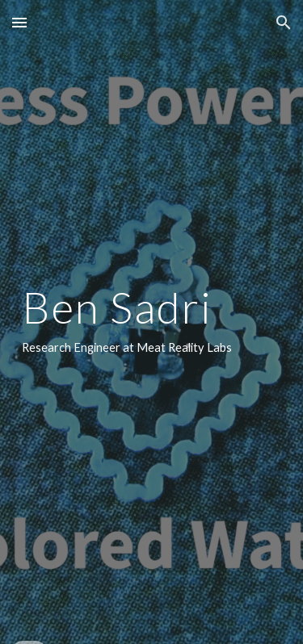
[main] (152, 322)
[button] (19, 22)
